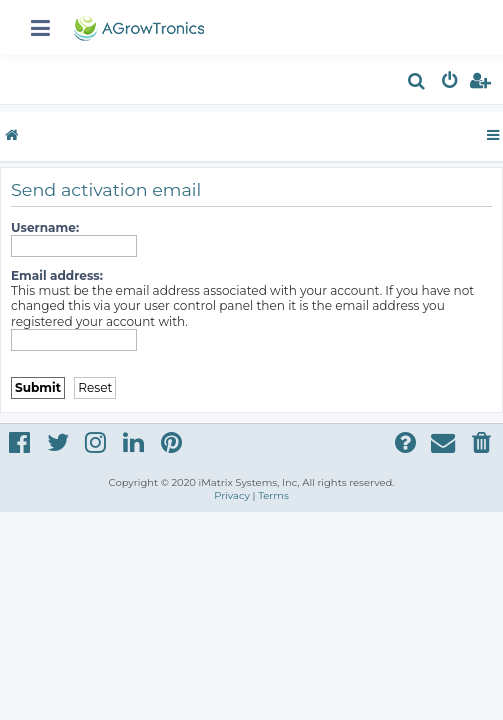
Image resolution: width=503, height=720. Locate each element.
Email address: (57, 275)
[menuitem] (417, 83)
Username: (45, 227)
